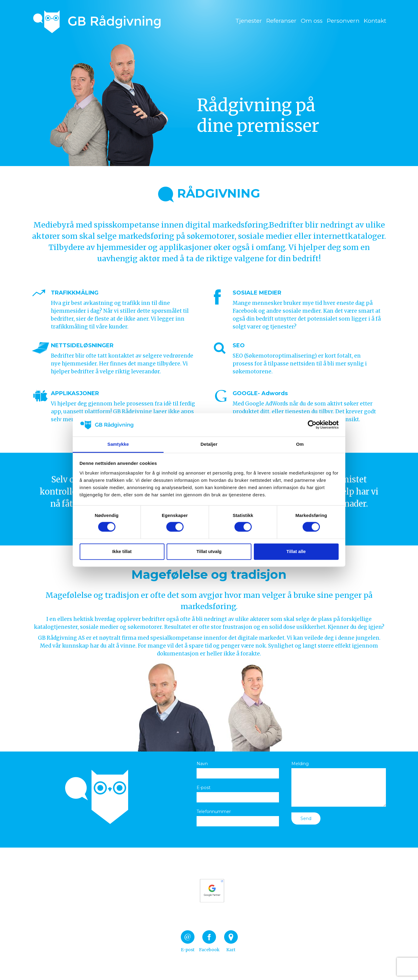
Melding (300, 764)
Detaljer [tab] (209, 444)
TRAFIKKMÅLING (75, 293)
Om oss (312, 21)
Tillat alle (296, 551)
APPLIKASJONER (75, 393)
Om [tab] (300, 444)
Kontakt (375, 21)
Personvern (343, 21)
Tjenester (249, 21)
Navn (202, 764)
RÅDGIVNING (209, 193)
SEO (239, 345)
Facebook (209, 941)
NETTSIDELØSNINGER (82, 345)
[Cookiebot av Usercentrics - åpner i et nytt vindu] (312, 425)
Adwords (275, 393)
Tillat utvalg (209, 551)
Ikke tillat (122, 551)
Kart (231, 941)
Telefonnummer (214, 812)
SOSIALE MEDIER (257, 293)
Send (306, 818)
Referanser (281, 21)
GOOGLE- (246, 393)
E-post (204, 788)
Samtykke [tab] (118, 444)
